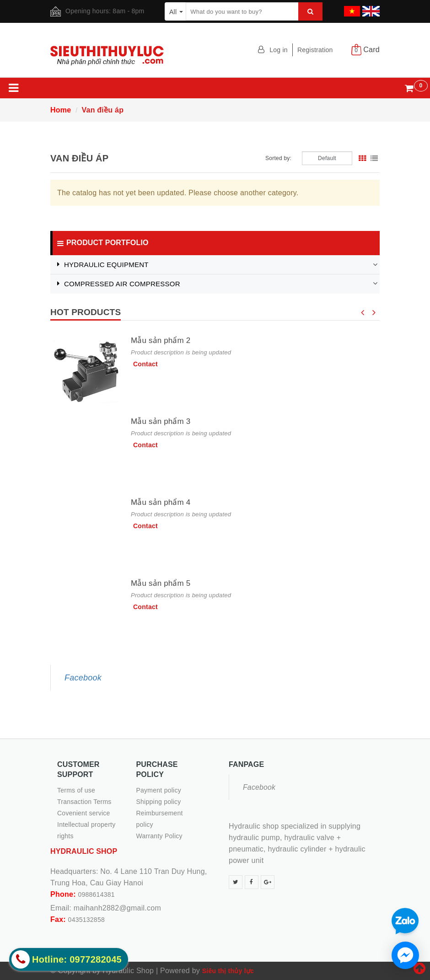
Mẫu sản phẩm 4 (161, 502)
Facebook (83, 678)
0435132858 (86, 920)
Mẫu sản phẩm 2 (161, 340)
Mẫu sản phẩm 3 (161, 421)
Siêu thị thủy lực (228, 971)
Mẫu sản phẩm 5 (161, 583)
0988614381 (96, 894)
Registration (315, 50)
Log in (279, 50)
